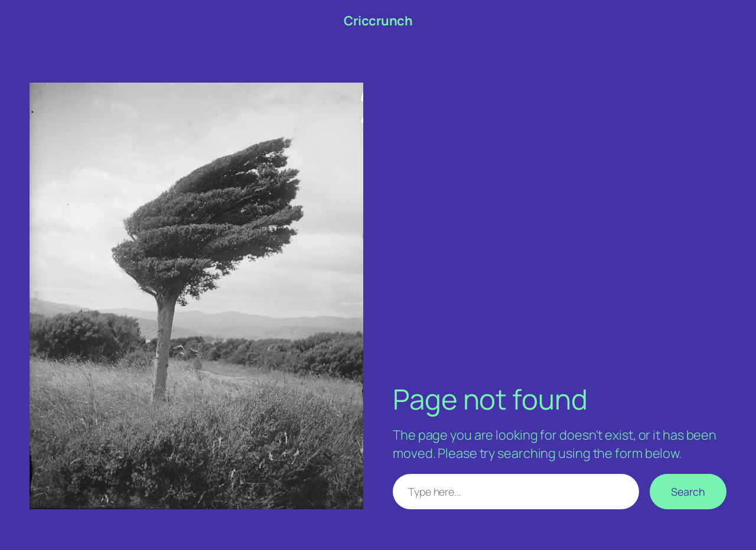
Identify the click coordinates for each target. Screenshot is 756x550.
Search (688, 492)
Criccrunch (378, 21)
